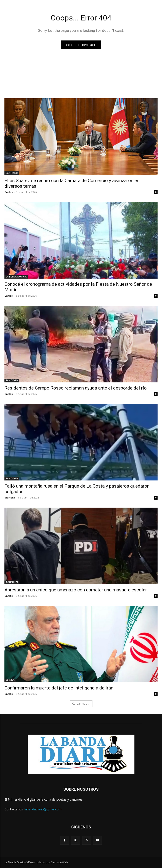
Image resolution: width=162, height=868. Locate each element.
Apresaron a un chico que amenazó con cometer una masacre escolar (76, 590)
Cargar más (81, 704)
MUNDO (10, 680)
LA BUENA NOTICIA (16, 277)
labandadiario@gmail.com (43, 809)
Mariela (10, 497)
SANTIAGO (12, 173)
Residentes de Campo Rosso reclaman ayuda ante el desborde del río (76, 388)
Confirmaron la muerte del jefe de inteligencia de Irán (59, 688)
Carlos (9, 192)
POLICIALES (12, 582)
